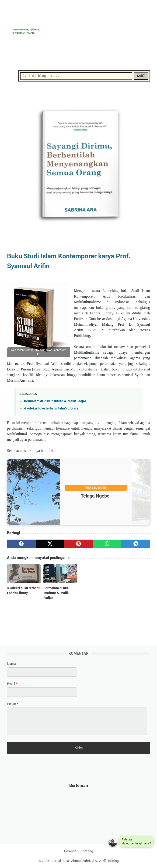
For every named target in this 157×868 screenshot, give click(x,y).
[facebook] (21, 544)
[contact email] (42, 692)
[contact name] (42, 672)
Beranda (70, 851)
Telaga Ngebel (114, 496)
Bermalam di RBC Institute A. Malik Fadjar (55, 401)
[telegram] (136, 544)
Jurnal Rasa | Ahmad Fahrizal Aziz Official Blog (85, 861)
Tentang (87, 851)
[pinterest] (78, 544)
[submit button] (78, 748)
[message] (77, 721)
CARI (141, 76)
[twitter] (50, 544)
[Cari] (76, 76)
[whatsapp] (107, 544)
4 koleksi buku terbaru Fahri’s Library (51, 408)
